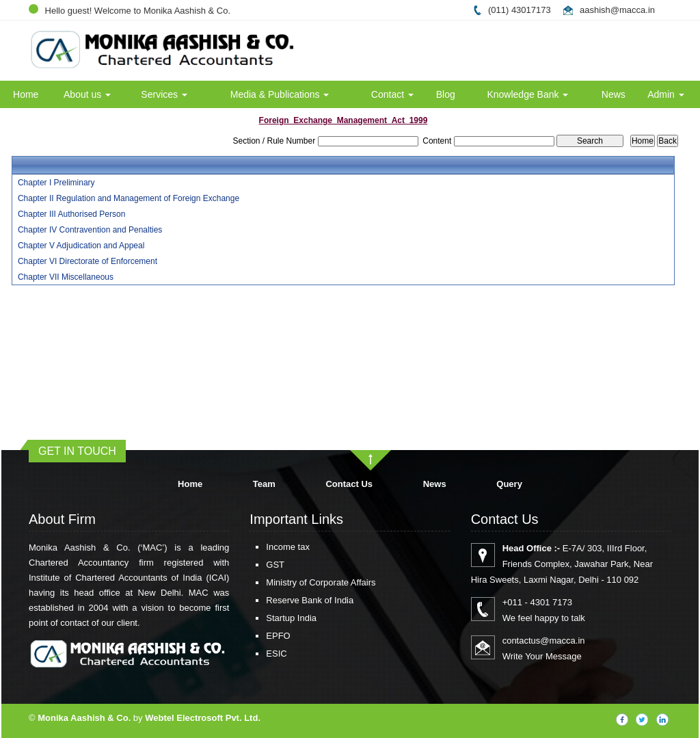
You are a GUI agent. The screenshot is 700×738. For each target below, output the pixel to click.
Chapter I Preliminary (56, 183)
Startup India (275, 618)
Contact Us (349, 484)
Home (26, 94)
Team (264, 484)
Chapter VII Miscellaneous (66, 277)
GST (259, 565)
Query (509, 484)
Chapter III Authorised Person (71, 214)
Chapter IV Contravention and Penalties (90, 230)
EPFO (262, 636)
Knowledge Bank (527, 94)
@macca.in (633, 10)
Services (164, 94)
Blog (446, 94)
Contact (392, 94)
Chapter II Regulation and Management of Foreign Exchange (129, 198)
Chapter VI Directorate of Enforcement (87, 261)
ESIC (260, 654)
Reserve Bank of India (294, 600)
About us (87, 94)
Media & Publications (280, 94)
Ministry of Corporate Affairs (305, 582)
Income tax (272, 547)
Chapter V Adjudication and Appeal (81, 246)
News (614, 94)
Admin (666, 94)
